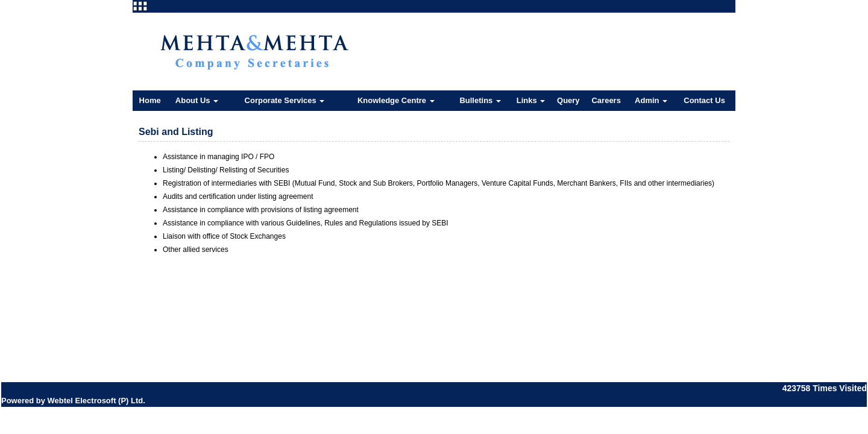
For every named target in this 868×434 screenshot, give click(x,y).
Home (150, 100)
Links (531, 100)
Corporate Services (285, 100)
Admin (651, 100)
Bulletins (480, 100)
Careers (606, 100)
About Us (197, 100)
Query (568, 100)
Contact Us (704, 100)
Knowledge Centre (396, 100)
